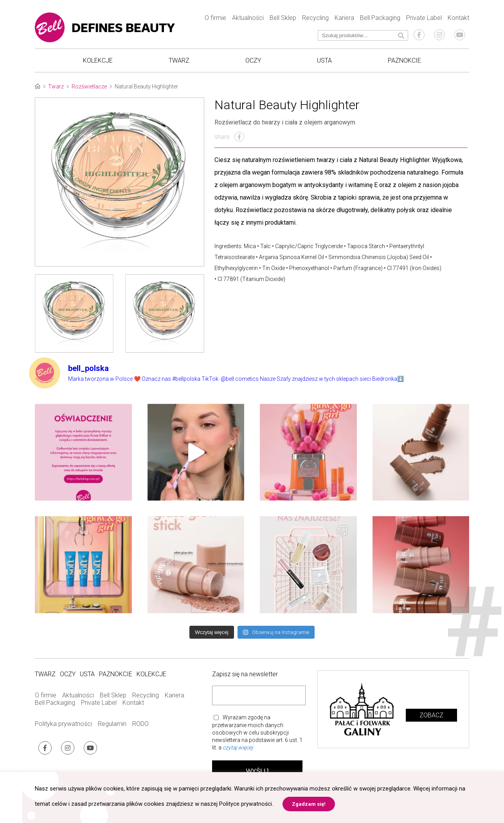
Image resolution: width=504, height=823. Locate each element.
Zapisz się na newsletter (245, 680)
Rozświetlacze (89, 92)
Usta (324, 63)
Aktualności (248, 20)
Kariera (344, 20)
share (229, 143)
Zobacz (431, 721)
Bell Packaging (380, 20)
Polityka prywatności (63, 730)
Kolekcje (98, 63)
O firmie (215, 20)
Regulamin (112, 730)
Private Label (424, 20)
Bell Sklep (283, 20)
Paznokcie (404, 63)
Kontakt (458, 20)
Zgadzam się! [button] (309, 804)
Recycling (315, 20)
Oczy (253, 63)
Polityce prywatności (246, 804)
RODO (140, 730)
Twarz (179, 63)
